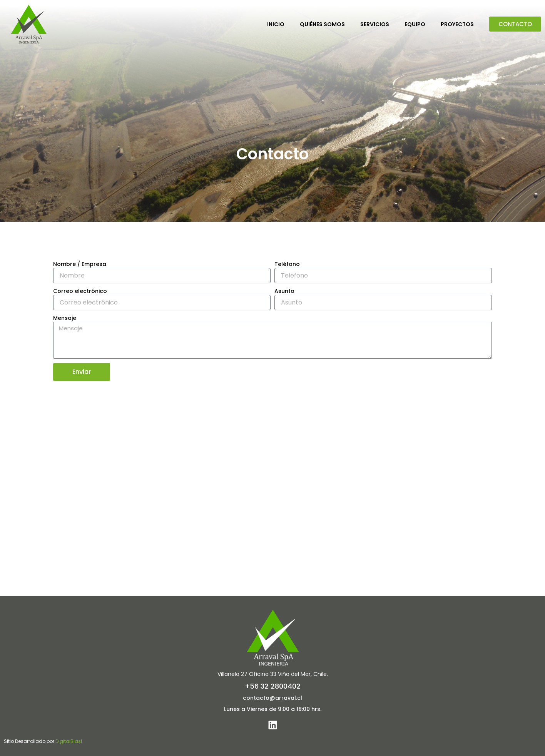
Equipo (415, 24)
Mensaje (65, 318)
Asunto (284, 291)
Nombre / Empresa (80, 264)
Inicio (276, 24)
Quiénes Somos (322, 24)
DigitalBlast (69, 741)
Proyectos (457, 24)
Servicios (375, 24)
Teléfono (287, 264)
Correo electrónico (80, 291)
